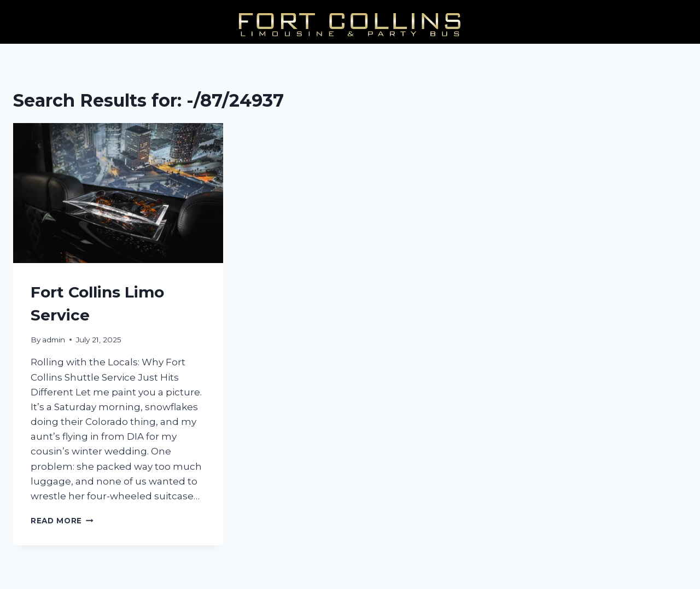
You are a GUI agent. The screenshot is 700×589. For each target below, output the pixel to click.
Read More (62, 521)
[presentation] (118, 193)
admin (54, 340)
